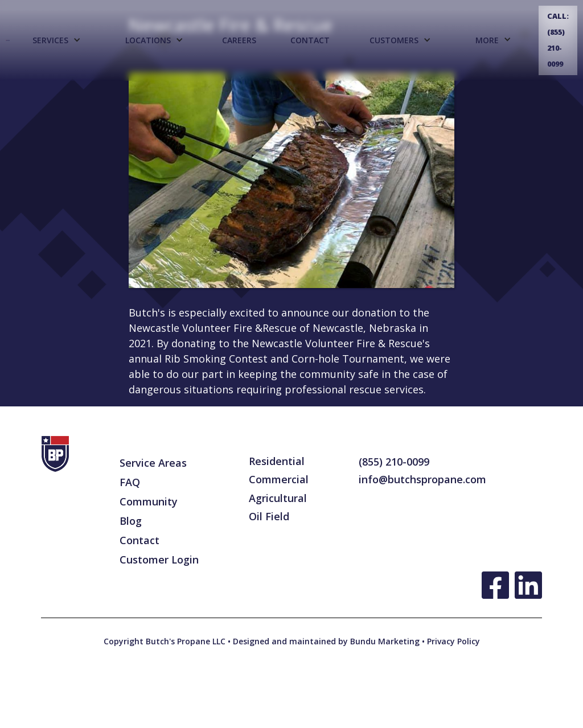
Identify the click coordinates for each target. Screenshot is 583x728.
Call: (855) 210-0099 (558, 40)
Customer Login (159, 560)
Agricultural (278, 498)
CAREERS (239, 40)
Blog (131, 521)
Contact (310, 40)
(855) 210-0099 (394, 462)
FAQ (130, 482)
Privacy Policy (452, 641)
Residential (277, 461)
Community (149, 501)
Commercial (279, 479)
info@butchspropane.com (422, 479)
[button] (56, 40)
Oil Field (269, 516)
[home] (8, 40)
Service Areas (153, 463)
